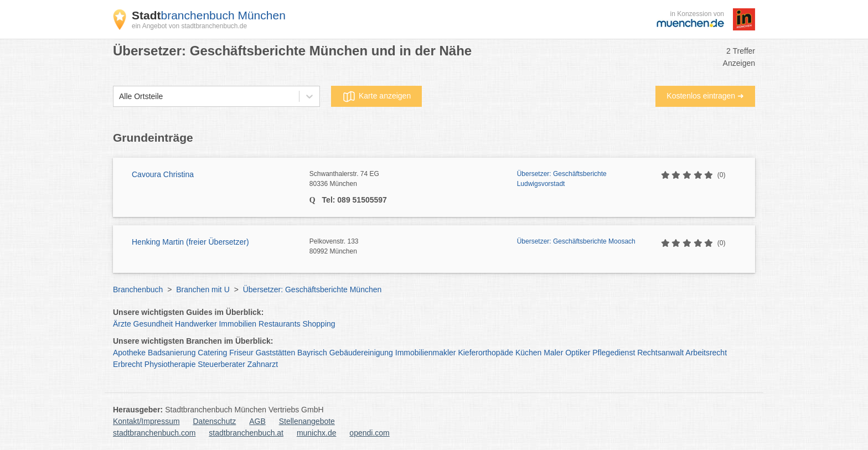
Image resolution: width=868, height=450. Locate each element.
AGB (257, 421)
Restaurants (279, 324)
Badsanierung (172, 353)
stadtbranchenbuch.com (154, 433)
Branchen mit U (203, 289)
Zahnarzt (263, 364)
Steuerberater (221, 364)
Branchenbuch (138, 289)
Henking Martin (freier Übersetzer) (190, 242)
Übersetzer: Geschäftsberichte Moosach (576, 241)
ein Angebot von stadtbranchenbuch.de (189, 26)
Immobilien (237, 324)
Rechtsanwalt (660, 353)
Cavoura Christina (163, 174)
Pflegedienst (614, 353)
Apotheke (129, 353)
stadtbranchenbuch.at (246, 433)
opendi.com (369, 433)
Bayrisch (312, 353)
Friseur (241, 353)
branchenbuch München (209, 15)
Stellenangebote (307, 421)
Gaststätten (276, 353)
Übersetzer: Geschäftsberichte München (312, 289)
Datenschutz (215, 421)
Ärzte (122, 324)
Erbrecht (128, 364)
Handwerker (196, 324)
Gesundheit (153, 324)
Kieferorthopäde (485, 353)
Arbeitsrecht (706, 353)
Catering (212, 353)
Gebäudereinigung (361, 353)
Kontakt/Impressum (146, 421)
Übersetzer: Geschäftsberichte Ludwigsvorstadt (562, 179)
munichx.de (317, 433)
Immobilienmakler (426, 353)
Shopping (319, 324)
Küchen (528, 353)
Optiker (578, 353)
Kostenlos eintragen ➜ (705, 96)
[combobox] (119, 97)
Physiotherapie (170, 364)
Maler (553, 353)
